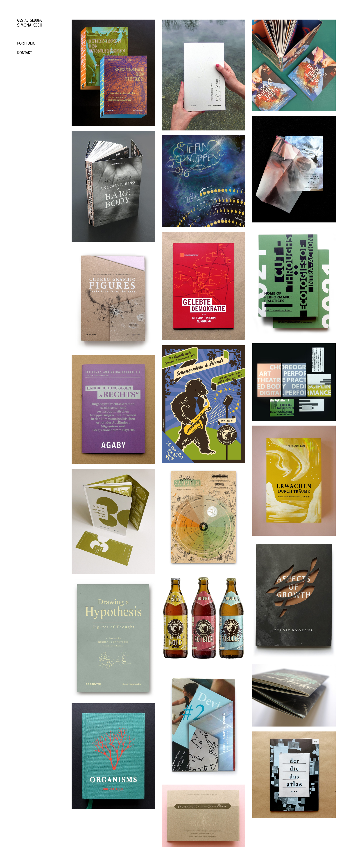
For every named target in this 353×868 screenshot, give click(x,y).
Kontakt (25, 53)
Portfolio (26, 43)
